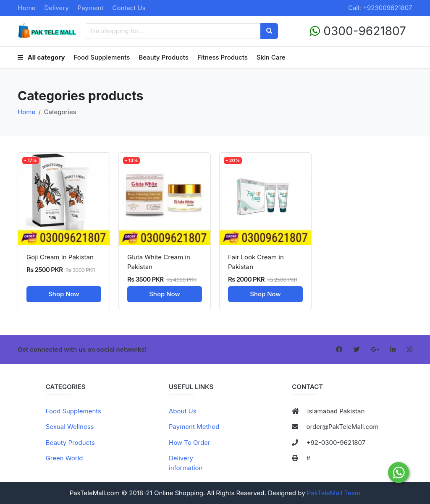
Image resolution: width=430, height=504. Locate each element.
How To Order (190, 443)
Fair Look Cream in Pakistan (256, 262)
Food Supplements (102, 57)
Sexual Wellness (70, 427)
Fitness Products (223, 57)
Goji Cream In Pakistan (60, 257)
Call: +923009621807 (380, 8)
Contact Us (129, 8)
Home (27, 8)
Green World (64, 458)
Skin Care (271, 57)
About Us (183, 411)
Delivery (57, 8)
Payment (91, 8)
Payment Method (194, 427)
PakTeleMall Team (334, 493)
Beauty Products (164, 57)
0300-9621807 (358, 31)
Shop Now (64, 294)
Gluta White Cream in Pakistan (159, 262)
